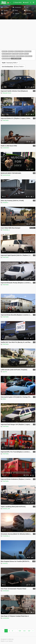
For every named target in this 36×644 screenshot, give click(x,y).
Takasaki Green (7, 93)
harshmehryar (6, 175)
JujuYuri (5, 372)
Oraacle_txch (6, 509)
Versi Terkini (13, 67)
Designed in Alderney (7, 639)
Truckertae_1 (6, 230)
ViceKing (5, 563)
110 (20, 631)
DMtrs (4, 399)
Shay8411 (5, 203)
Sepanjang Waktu (10, 63)
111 (24, 631)
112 (29, 631)
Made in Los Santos (7, 641)
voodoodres (6, 148)
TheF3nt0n (6, 120)
